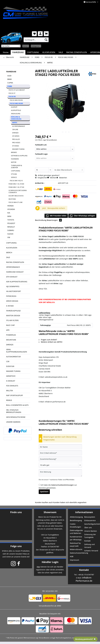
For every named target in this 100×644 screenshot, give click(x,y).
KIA (9, 213)
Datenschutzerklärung (77, 553)
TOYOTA (11, 220)
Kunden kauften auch (44, 502)
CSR (8, 361)
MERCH (9, 252)
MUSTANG (12, 199)
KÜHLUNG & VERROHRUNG (16, 118)
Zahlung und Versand (89, 546)
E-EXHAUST (11, 381)
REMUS (9, 400)
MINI (9, 216)
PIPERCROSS (11, 296)
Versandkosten (44, 638)
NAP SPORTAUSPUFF (15, 395)
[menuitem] (36, 40)
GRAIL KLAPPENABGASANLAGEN (17, 351)
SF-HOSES (16, 146)
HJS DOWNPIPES (13, 286)
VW (9, 237)
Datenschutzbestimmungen (63, 485)
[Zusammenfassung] (60, 459)
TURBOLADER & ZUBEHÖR (17, 167)
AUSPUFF (14, 107)
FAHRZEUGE (11, 72)
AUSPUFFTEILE (16, 110)
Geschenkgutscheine (91, 524)
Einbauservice (90, 520)
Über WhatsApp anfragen (82, 216)
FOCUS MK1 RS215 (16, 181)
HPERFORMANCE (13, 267)
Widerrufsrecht (76, 549)
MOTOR (14, 162)
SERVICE (14, 177)
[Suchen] (46, 40)
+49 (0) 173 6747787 (86, 575)
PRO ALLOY (16, 139)
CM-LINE (15, 129)
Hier (38, 567)
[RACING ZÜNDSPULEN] (77, 52)
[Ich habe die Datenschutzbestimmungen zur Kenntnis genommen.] (39, 485)
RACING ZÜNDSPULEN (15, 262)
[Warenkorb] (46, 34)
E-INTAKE (10, 306)
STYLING (14, 174)
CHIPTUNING (16, 171)
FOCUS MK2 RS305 (16, 103)
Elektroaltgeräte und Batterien (76, 532)
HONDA (10, 206)
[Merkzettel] (34, 34)
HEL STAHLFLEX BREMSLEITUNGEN (14, 411)
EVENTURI (10, 366)
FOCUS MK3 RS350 (16, 100)
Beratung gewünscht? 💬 (85, 639)
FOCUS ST (12, 93)
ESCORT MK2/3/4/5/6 (16, 196)
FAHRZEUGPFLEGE (13, 311)
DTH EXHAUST (12, 277)
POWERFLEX (11, 335)
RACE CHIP (10, 325)
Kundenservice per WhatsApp (76, 538)
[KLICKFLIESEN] (49, 52)
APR (8, 330)
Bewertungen (54, 220)
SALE (8, 257)
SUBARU (11, 230)
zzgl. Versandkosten (50, 140)
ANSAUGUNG (16, 114)
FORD (10, 86)
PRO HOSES (16, 143)
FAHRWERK (15, 159)
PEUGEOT (11, 223)
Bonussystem (90, 517)
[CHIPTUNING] (33, 52)
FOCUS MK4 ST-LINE (16, 202)
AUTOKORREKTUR (13, 357)
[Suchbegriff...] (36, 40)
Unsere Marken (91, 531)
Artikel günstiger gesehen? (47, 175)
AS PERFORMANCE (19, 126)
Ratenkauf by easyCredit (75, 545)
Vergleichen (41, 178)
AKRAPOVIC (11, 376)
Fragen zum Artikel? (48, 340)
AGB (72, 556)
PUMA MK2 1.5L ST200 (16, 184)
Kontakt (87, 541)
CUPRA (10, 83)
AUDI (9, 76)
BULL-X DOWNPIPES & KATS (17, 405)
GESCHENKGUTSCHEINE (16, 417)
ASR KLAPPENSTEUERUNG (17, 282)
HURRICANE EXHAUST (15, 272)
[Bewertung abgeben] (60, 465)
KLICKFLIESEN (12, 248)
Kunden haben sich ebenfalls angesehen (70, 502)
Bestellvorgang (76, 520)
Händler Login (50, 562)
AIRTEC (15, 123)
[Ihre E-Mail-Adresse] (60, 453)
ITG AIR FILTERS (12, 320)
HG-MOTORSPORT (14, 291)
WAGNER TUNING (18, 149)
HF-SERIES (16, 136)
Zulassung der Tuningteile (90, 536)
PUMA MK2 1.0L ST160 (16, 187)
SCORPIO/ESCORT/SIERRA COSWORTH (18, 191)
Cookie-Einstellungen (75, 525)
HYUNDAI (11, 209)
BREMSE (14, 152)
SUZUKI (10, 234)
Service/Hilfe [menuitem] (90, 2)
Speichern (44, 492)
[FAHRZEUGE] (18, 52)
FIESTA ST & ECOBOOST (17, 90)
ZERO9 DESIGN (12, 301)
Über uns (88, 527)
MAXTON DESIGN (13, 316)
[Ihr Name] (60, 447)
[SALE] (61, 52)
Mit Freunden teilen (56, 216)
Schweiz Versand (91, 551)
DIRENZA (15, 133)
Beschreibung (41, 220)
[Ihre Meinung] (60, 473)
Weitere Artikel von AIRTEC (51, 342)
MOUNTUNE (11, 340)
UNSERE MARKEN (13, 422)
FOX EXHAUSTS (12, 386)
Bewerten (62, 178)
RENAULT (11, 227)
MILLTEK (10, 391)
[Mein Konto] (40, 34)
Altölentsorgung (76, 517)
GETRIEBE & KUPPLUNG (19, 156)
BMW (9, 79)
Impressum (74, 560)
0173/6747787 (54, 547)
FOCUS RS (12, 97)
